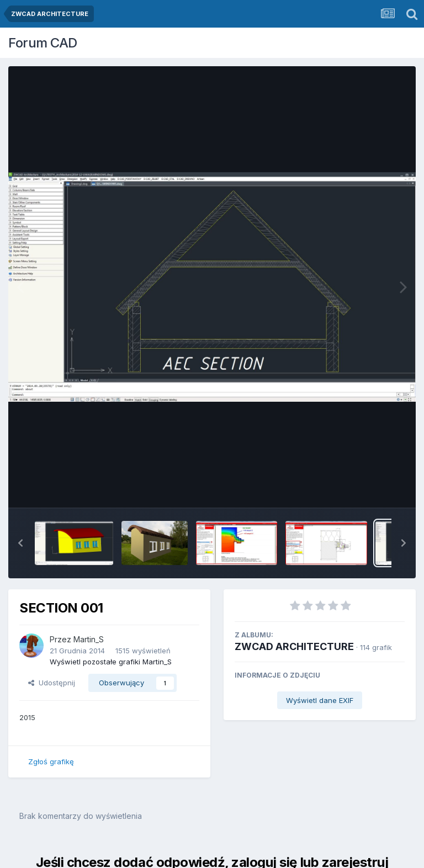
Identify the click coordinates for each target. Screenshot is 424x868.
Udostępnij (52, 683)
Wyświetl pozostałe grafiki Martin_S (111, 662)
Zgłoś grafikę (51, 762)
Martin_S (89, 639)
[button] (20, 543)
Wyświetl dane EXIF (320, 700)
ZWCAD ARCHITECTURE (294, 646)
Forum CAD (43, 43)
